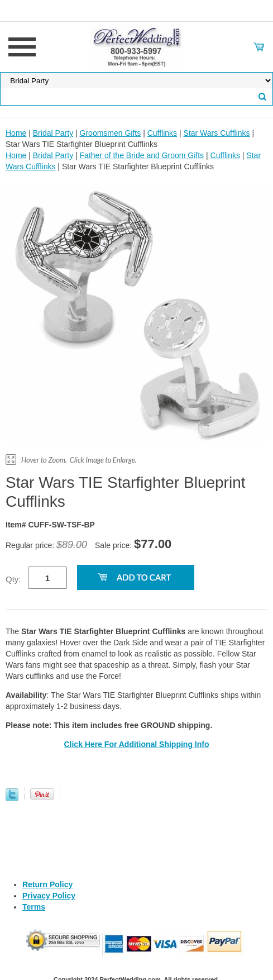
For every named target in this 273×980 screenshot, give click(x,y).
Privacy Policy (49, 896)
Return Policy (47, 884)
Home (16, 133)
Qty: (13, 579)
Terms (34, 907)
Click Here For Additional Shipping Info (136, 744)
